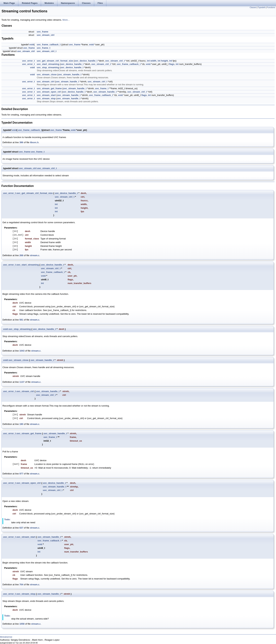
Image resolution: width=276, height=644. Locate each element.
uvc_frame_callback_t (49, 45)
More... (66, 20)
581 (21, 320)
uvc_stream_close (47, 74)
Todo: (7, 519)
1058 (22, 624)
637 (21, 528)
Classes (253, 7)
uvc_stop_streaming (48, 67)
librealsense (6, 637)
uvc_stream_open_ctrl (49, 92)
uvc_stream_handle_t (70, 74)
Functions (271, 7)
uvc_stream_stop (46, 98)
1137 (22, 382)
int (148, 61)
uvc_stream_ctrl (46, 35)
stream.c (35, 255)
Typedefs (262, 7)
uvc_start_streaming (48, 64)
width (153, 61)
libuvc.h (34, 142)
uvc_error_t (29, 61)
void (32, 45)
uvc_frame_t (44, 48)
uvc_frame (43, 32)
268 (21, 255)
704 (21, 585)
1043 (22, 351)
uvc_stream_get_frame (49, 88)
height (164, 61)
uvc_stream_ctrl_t (47, 51)
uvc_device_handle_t (86, 61)
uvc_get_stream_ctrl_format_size (55, 61)
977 (21, 474)
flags (172, 64)
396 (21, 142)
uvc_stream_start (46, 95)
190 (21, 424)
